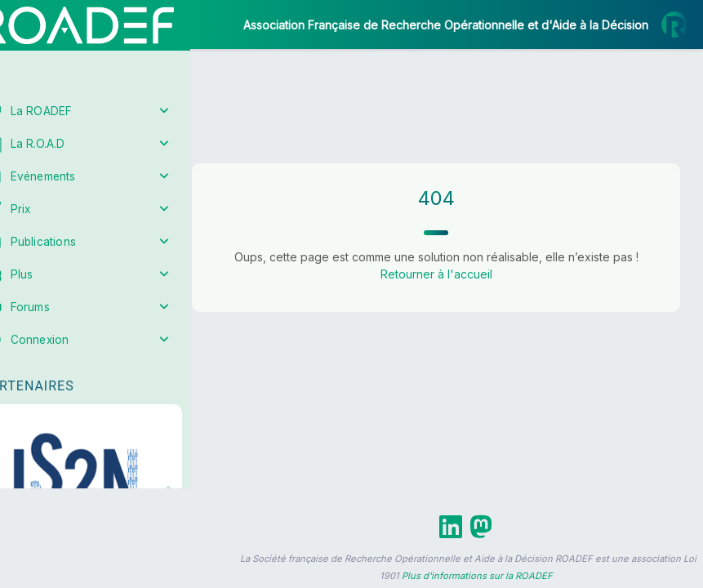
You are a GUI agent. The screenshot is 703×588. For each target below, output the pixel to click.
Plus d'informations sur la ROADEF (477, 576)
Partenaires (67, 376)
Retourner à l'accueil (454, 274)
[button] (24, 484)
